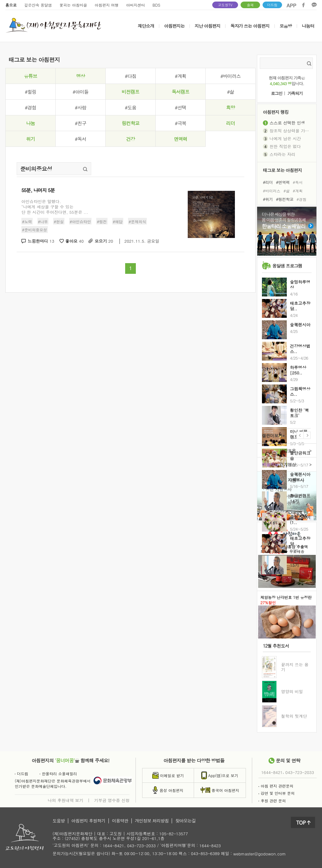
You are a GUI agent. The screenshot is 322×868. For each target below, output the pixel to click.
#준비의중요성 (35, 230)
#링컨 (102, 221)
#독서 (80, 139)
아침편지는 (174, 26)
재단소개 (146, 26)
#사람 (80, 107)
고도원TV (225, 5)
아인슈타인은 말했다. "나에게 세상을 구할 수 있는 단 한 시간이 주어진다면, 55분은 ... (55, 207)
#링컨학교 (285, 199)
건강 (130, 139)
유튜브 (31, 76)
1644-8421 (272, 772)
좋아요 (75, 241)
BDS (156, 5)
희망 (230, 107)
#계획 (180, 76)
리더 (230, 123)
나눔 (31, 123)
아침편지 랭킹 (276, 112)
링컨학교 (130, 123)
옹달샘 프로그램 (287, 266)
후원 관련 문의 (272, 801)
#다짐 (130, 76)
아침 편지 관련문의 (276, 786)
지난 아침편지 (208, 26)
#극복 (180, 123)
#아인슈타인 (80, 221)
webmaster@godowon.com (260, 854)
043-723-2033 (300, 772)
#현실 (59, 221)
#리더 (268, 182)
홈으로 (11, 5)
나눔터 (308, 26)
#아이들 (80, 92)
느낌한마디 (41, 241)
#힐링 (31, 92)
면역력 (180, 139)
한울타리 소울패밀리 (58, 774)
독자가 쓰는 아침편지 (250, 26)
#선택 (180, 107)
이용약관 (120, 821)
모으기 (104, 241)
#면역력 (283, 182)
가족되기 (295, 94)
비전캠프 (130, 92)
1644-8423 (210, 846)
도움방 (59, 821)
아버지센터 (136, 5)
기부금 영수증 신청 (112, 800)
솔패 (250, 5)
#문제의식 (137, 221)
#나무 (43, 221)
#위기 (268, 199)
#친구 (80, 123)
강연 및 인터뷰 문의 (277, 793)
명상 (80, 76)
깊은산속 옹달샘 (38, 5)
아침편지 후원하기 (88, 821)
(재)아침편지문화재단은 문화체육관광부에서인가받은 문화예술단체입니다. (53, 783)
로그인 (277, 94)
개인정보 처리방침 (152, 821)
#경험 (31, 107)
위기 (31, 139)
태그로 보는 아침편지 (282, 170)
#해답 (118, 221)
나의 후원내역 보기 (66, 800)
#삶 (230, 92)
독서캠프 (180, 92)
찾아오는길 (185, 821)
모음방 (286, 26)
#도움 (130, 107)
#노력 (27, 221)
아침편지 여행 (107, 5)
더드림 (272, 5)
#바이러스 (230, 76)
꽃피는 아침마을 (73, 5)
